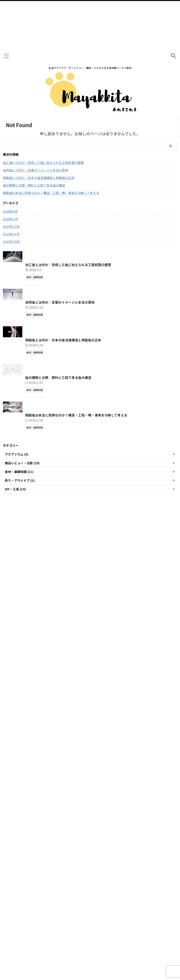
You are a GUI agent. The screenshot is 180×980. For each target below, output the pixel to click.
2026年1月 (10, 219)
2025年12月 (11, 226)
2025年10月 (11, 242)
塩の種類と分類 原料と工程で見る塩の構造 (34, 185)
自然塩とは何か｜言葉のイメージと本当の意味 (36, 170)
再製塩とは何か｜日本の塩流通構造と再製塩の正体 (39, 178)
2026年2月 (10, 211)
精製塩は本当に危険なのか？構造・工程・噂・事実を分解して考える (51, 193)
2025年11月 (11, 234)
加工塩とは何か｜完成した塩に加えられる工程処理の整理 (43, 163)
